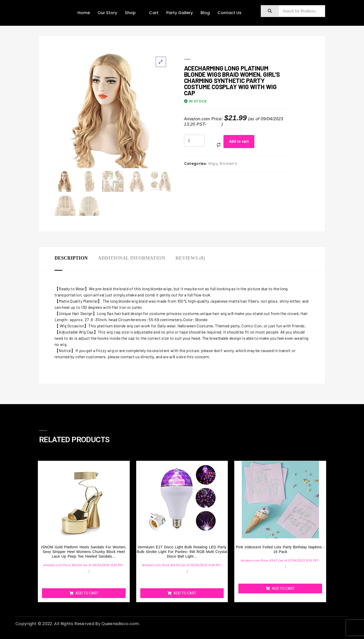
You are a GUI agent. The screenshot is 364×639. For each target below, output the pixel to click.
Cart (154, 13)
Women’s (228, 164)
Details (214, 124)
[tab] (76, 258)
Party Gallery (180, 13)
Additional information (132, 258)
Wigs (213, 164)
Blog (205, 13)
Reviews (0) (190, 258)
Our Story (107, 13)
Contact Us (229, 13)
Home (84, 13)
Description (71, 258)
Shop (133, 13)
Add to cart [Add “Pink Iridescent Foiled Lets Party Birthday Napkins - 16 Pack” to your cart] (283, 589)
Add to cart (239, 141)
